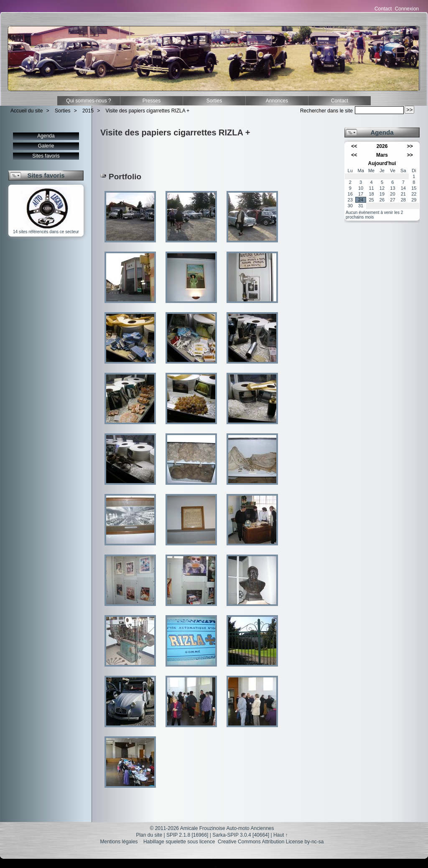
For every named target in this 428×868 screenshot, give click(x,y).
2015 (88, 111)
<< (354, 146)
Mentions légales (119, 842)
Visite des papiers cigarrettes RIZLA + (148, 111)
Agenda (46, 136)
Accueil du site (27, 111)
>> (410, 146)
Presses (152, 101)
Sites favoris (46, 156)
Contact (383, 9)
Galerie (46, 146)
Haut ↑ (281, 835)
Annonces (277, 101)
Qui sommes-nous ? (88, 101)
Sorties (214, 101)
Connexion (407, 9)
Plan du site (149, 835)
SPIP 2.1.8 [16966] (187, 835)
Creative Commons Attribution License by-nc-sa (271, 842)
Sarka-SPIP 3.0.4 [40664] (241, 835)
